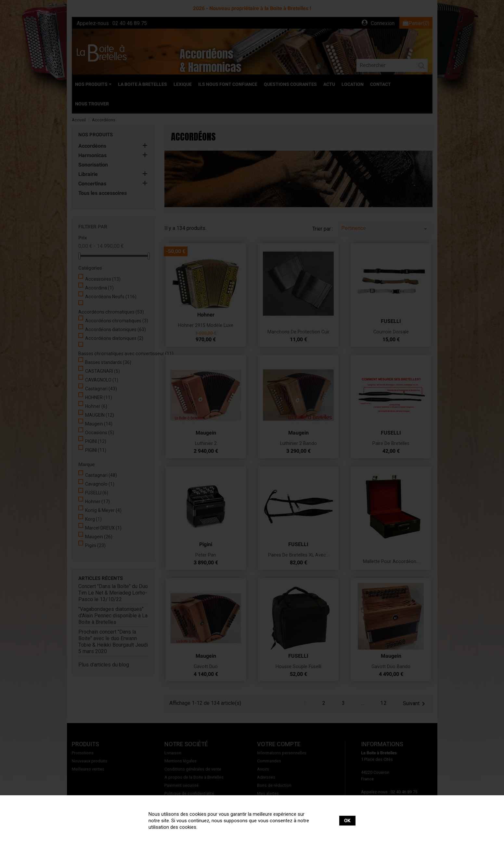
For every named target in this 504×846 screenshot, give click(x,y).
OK (347, 821)
